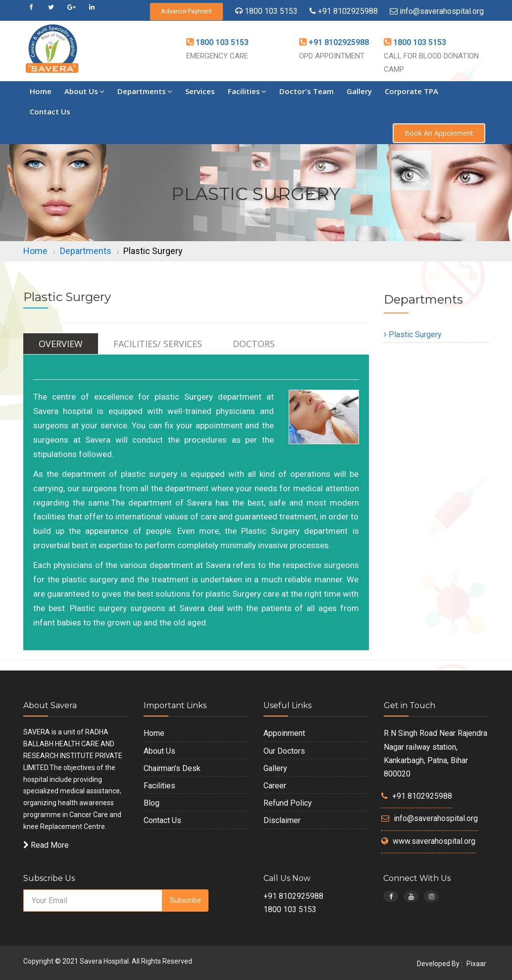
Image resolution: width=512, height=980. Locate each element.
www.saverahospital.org (434, 841)
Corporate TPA (411, 91)
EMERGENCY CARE (217, 56)
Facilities (247, 91)
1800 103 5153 (271, 11)
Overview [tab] (61, 344)
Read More (46, 845)
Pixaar (476, 964)
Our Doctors (284, 751)
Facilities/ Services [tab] (158, 344)
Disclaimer (282, 820)
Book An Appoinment (439, 133)
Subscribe (185, 900)
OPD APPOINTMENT (332, 56)
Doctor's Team (307, 91)
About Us (84, 91)
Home (41, 91)
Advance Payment (186, 11)
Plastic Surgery (413, 335)
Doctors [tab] (254, 344)
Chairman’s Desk (172, 768)
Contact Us (50, 111)
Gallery (359, 91)
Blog (152, 803)
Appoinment (284, 733)
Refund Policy (288, 803)
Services (200, 91)
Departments (145, 91)
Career (275, 786)
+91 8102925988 (347, 11)
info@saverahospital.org (442, 11)
